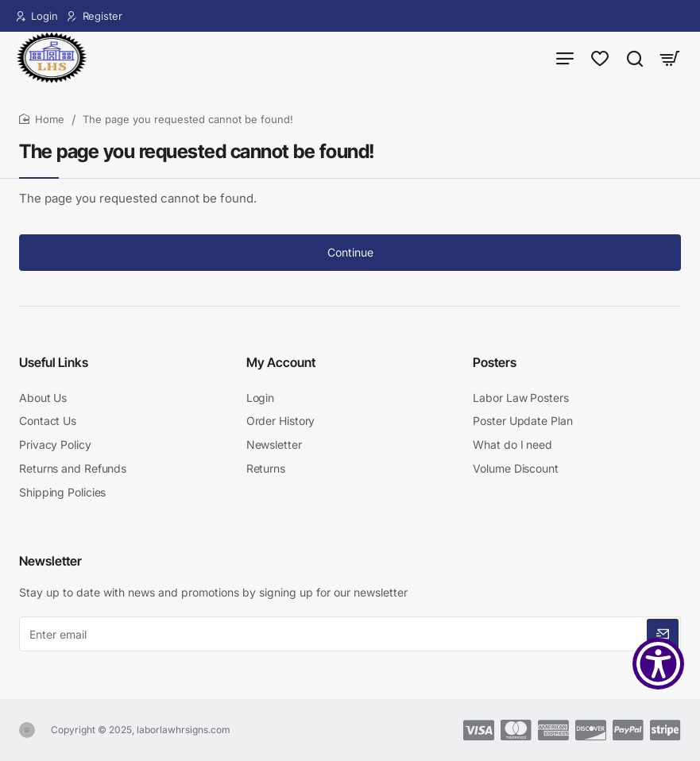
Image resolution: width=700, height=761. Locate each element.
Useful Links (54, 367)
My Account (281, 367)
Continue (350, 260)
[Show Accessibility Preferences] (658, 664)
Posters (495, 367)
